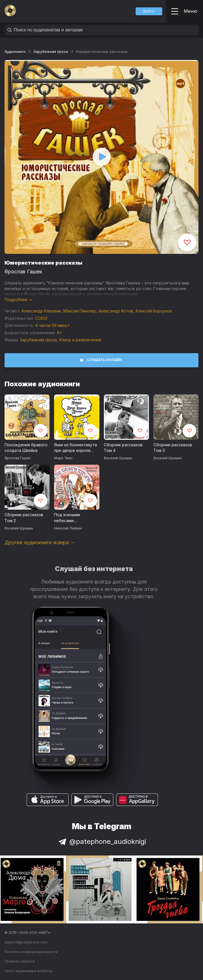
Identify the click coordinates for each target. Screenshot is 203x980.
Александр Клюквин (41, 311)
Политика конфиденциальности (31, 952)
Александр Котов (116, 311)
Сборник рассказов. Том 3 (173, 448)
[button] (149, 11)
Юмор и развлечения (80, 340)
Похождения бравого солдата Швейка (26, 448)
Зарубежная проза (51, 52)
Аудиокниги (15, 52)
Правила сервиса (20, 961)
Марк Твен (63, 458)
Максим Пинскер (80, 311)
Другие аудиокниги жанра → (40, 542)
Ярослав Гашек (23, 272)
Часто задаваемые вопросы (29, 971)
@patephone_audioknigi (102, 841)
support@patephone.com (26, 942)
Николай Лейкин (68, 528)
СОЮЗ (41, 318)
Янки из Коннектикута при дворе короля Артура (75, 448)
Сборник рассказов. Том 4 (124, 448)
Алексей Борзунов (154, 311)
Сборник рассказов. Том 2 (24, 518)
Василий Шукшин (118, 458)
